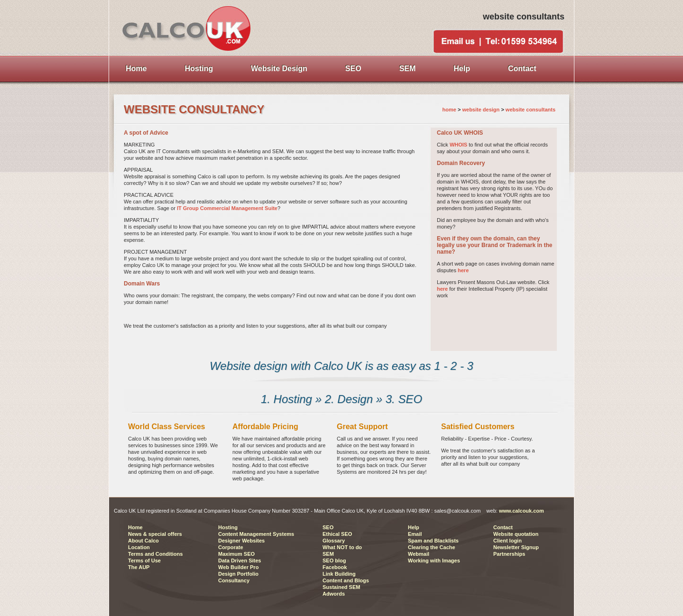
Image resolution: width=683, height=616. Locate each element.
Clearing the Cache (432, 547)
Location (139, 547)
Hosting (228, 527)
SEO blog (334, 561)
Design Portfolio (238, 574)
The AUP (139, 567)
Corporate (231, 547)
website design (481, 110)
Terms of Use (144, 561)
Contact (503, 527)
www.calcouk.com (521, 511)
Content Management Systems (256, 534)
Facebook (335, 567)
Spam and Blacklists (433, 541)
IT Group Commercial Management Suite (227, 208)
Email (415, 534)
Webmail (419, 554)
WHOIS (458, 145)
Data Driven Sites (240, 561)
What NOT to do (342, 547)
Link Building (339, 574)
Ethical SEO (337, 534)
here (463, 270)
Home (135, 527)
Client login (508, 541)
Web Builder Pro (238, 567)
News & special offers (155, 534)
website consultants (531, 110)
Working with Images (434, 561)
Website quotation (516, 534)
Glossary (334, 541)
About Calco (143, 541)
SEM (328, 554)
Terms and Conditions (155, 554)
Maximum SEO (236, 554)
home (449, 110)
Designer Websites (241, 541)
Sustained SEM (341, 587)
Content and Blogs (346, 580)
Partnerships (509, 554)
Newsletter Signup (516, 547)
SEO (328, 527)
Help (414, 527)
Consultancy (234, 580)
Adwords (334, 594)
